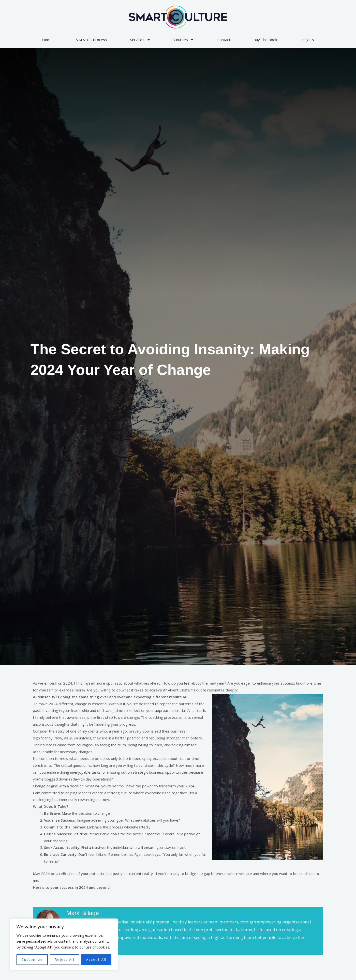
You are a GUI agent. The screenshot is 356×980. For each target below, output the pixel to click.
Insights (307, 40)
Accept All (96, 959)
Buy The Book (265, 40)
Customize (32, 959)
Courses (184, 40)
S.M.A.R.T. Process (91, 40)
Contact (224, 40)
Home (47, 40)
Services (140, 40)
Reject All (64, 959)
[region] (64, 944)
